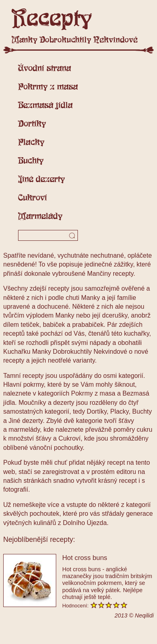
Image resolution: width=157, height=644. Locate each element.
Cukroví (33, 197)
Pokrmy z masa (48, 86)
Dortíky (32, 123)
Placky (31, 142)
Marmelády (40, 216)
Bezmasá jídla (45, 105)
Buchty (31, 160)
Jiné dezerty (41, 179)
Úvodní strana (45, 68)
